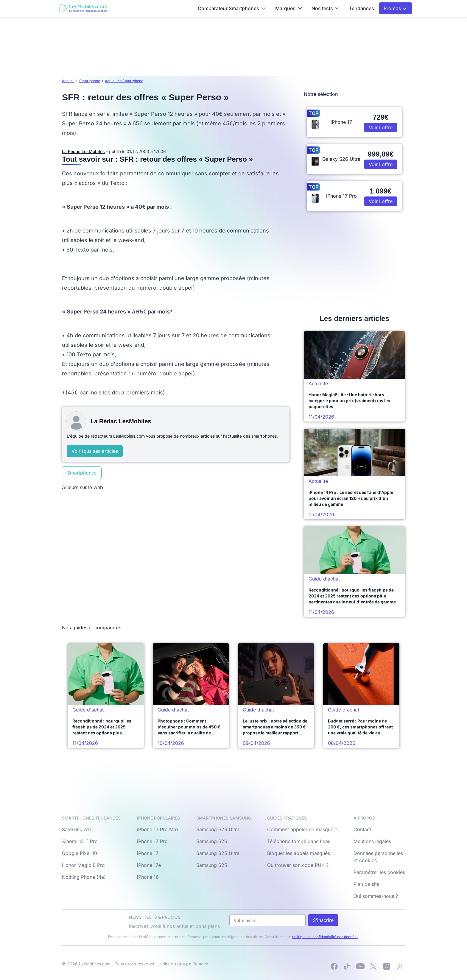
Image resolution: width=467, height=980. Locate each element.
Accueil (68, 81)
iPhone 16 (148, 877)
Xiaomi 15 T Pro (80, 841)
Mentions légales (372, 841)
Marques (289, 8)
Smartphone (90, 81)
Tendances (362, 8)
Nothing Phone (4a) (84, 877)
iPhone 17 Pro (152, 841)
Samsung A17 (77, 829)
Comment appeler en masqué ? (302, 829)
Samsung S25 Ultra (218, 853)
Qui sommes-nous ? (376, 896)
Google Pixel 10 (80, 853)
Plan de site (366, 884)
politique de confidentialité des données (325, 937)
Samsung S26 (212, 841)
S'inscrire (323, 920)
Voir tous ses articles (95, 451)
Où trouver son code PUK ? (298, 865)
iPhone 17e (149, 865)
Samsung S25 (212, 865)
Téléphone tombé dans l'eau (299, 841)
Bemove (200, 964)
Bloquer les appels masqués (299, 853)
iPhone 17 (148, 853)
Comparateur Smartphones (232, 8)
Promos (395, 8)
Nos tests (326, 8)
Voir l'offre (381, 127)
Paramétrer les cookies (379, 872)
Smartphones (82, 473)
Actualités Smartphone (124, 81)
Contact (362, 829)
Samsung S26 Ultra (218, 829)
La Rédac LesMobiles (83, 151)
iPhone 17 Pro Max (158, 829)
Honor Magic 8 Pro (83, 865)
